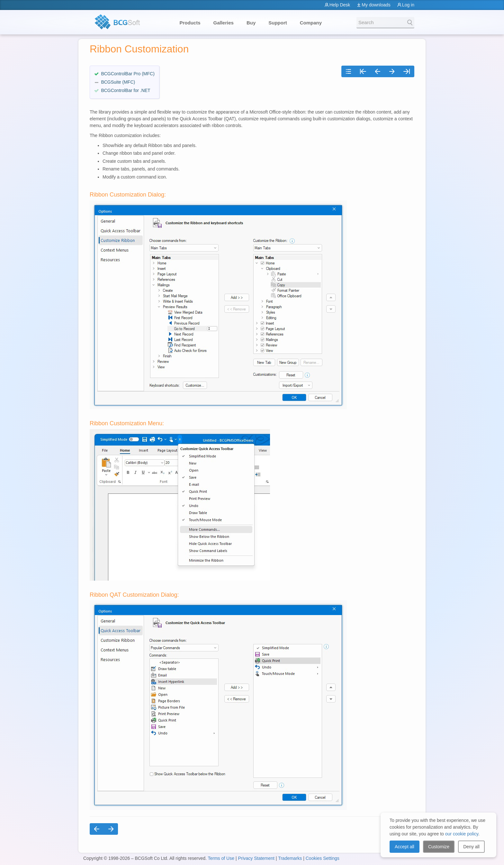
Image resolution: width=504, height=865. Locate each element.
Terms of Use (221, 858)
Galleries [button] (224, 23)
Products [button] (190, 23)
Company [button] (311, 23)
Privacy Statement (256, 858)
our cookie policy (462, 834)
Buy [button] (251, 23)
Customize (439, 847)
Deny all (471, 847)
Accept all (405, 847)
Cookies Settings (323, 858)
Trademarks (290, 858)
